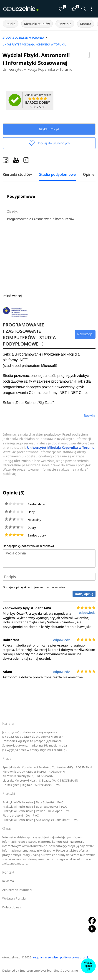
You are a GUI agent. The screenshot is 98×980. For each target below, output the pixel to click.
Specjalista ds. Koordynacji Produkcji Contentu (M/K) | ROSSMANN (47, 767)
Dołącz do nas (12, 907)
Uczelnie (65, 24)
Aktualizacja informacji (17, 890)
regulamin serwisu (52, 587)
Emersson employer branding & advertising (49, 971)
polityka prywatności (74, 957)
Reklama (8, 881)
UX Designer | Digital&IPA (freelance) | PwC (31, 785)
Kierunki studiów (37, 24)
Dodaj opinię (84, 594)
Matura (86, 24)
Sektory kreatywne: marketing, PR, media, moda (35, 746)
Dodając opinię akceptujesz (34, 587)
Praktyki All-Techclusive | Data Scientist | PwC (33, 802)
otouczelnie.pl (12, 957)
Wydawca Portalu (14, 899)
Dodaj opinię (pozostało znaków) (28, 546)
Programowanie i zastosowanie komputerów (41, 219)
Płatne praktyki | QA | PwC (21, 816)
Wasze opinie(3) (88, 966)
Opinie (89, 175)
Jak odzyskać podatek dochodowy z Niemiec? (32, 737)
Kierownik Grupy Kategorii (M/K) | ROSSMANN (34, 772)
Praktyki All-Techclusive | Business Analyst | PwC (35, 807)
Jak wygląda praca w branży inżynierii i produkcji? (35, 750)
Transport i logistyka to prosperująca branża (32, 741)
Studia (11, 24)
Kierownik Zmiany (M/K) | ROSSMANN (28, 776)
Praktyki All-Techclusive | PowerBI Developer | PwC (36, 811)
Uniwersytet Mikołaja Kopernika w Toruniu (38, 69)
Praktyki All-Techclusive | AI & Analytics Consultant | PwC (40, 820)
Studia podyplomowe (57, 175)
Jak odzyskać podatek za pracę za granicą (30, 732)
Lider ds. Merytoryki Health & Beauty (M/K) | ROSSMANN (40, 781)
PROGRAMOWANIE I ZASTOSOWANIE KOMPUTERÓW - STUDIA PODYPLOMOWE (29, 334)
